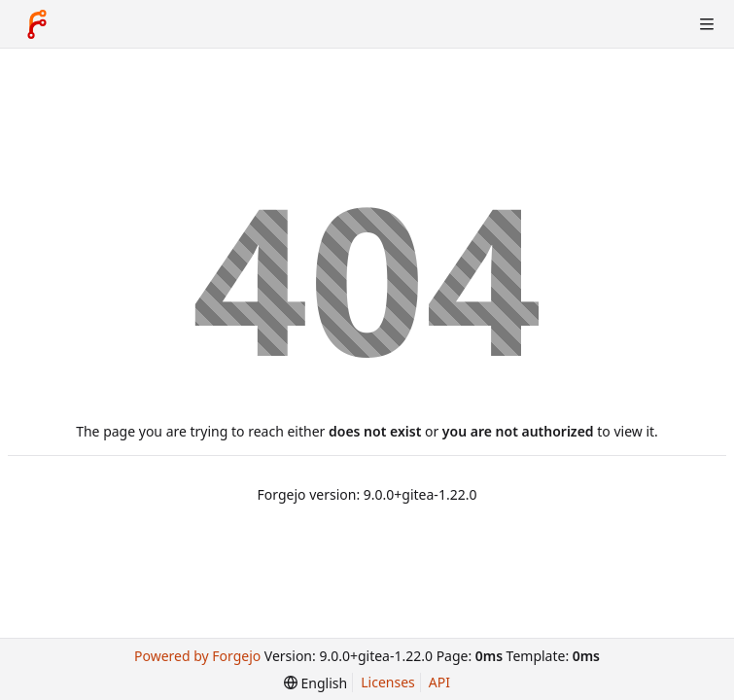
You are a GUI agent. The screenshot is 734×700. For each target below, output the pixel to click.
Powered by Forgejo (197, 656)
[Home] (37, 24)
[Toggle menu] (707, 24)
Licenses (388, 682)
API (439, 682)
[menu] (315, 683)
